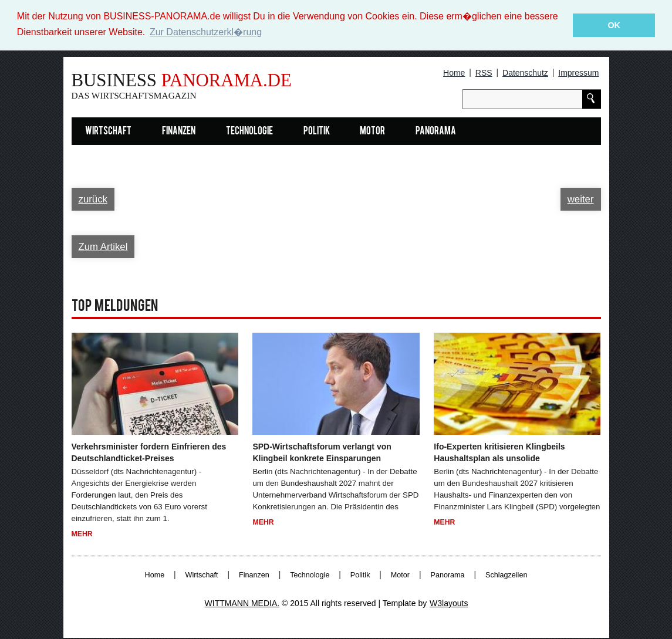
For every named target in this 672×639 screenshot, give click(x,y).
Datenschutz (525, 73)
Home (454, 73)
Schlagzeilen (506, 575)
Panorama (436, 132)
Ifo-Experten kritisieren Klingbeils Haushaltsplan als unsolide (499, 452)
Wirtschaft (108, 132)
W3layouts (449, 603)
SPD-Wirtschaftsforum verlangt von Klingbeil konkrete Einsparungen (322, 452)
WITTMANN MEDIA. (242, 603)
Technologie (249, 132)
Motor (372, 132)
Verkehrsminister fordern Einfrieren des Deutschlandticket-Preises (149, 452)
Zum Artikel (103, 247)
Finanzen (179, 132)
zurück (93, 199)
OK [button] (614, 25)
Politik (317, 132)
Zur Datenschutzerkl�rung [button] (206, 32)
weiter (581, 199)
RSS (484, 73)
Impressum (578, 73)
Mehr (82, 534)
